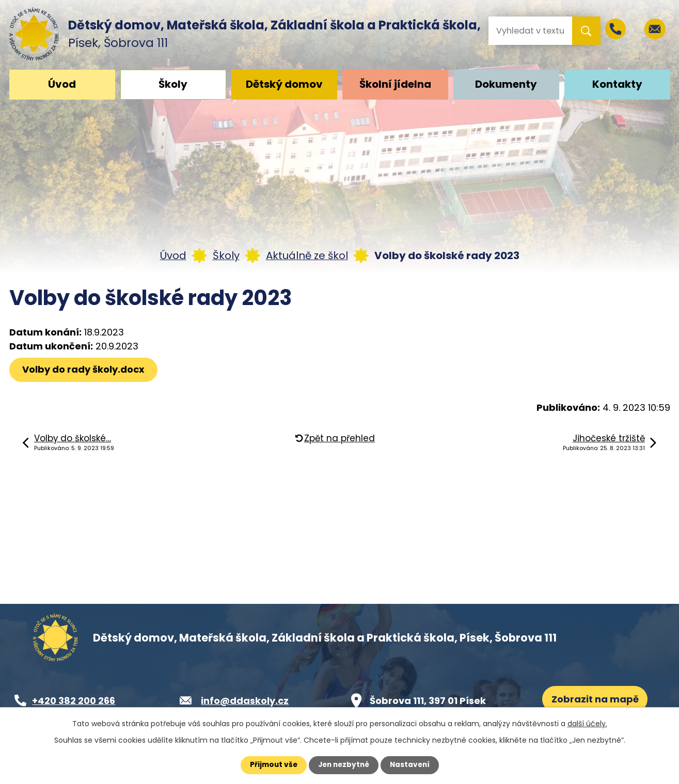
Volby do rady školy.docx (84, 369)
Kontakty (617, 84)
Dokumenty (506, 84)
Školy (173, 84)
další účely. (587, 724)
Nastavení (412, 765)
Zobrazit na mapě (596, 700)
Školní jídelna (395, 84)
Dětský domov (284, 84)
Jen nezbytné (344, 765)
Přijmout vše (271, 765)
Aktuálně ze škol (307, 255)
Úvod (62, 84)
